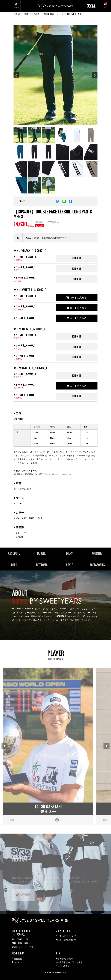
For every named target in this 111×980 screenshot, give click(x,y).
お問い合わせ (64, 966)
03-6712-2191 (22, 939)
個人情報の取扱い (66, 958)
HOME (16, 14)
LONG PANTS (33, 14)
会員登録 (18, 958)
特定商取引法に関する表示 (70, 962)
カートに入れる (76, 297)
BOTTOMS (23, 14)
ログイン (18, 962)
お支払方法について (67, 936)
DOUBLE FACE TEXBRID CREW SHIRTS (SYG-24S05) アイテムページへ (43, 474)
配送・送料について (67, 940)
